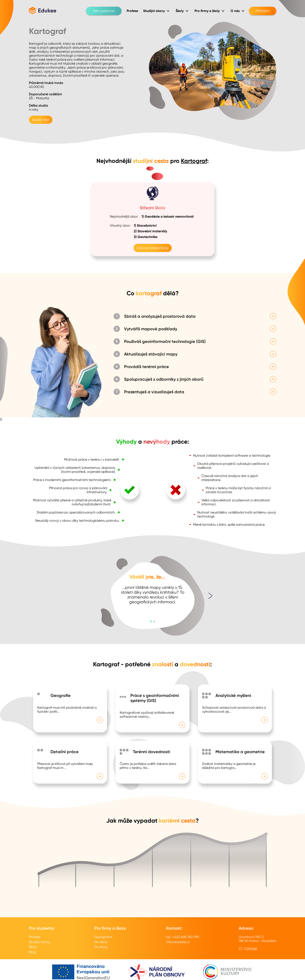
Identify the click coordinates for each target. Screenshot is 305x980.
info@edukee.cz (178, 942)
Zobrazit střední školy (153, 248)
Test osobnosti (104, 11)
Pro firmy (101, 947)
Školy (33, 947)
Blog (32, 952)
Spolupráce (103, 937)
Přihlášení (263, 11)
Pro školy (101, 942)
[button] (151, 621)
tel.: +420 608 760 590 (183, 937)
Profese (35, 937)
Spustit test (41, 120)
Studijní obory (39, 942)
